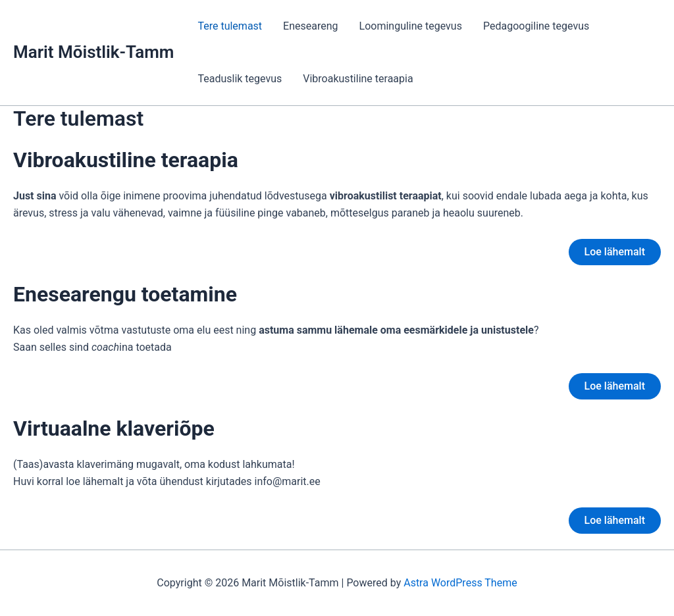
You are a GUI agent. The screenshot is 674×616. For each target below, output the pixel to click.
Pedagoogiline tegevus (536, 26)
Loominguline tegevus (411, 26)
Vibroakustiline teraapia (358, 79)
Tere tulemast (230, 26)
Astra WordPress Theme (460, 583)
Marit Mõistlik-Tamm (93, 52)
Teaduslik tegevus (240, 79)
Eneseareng (310, 26)
